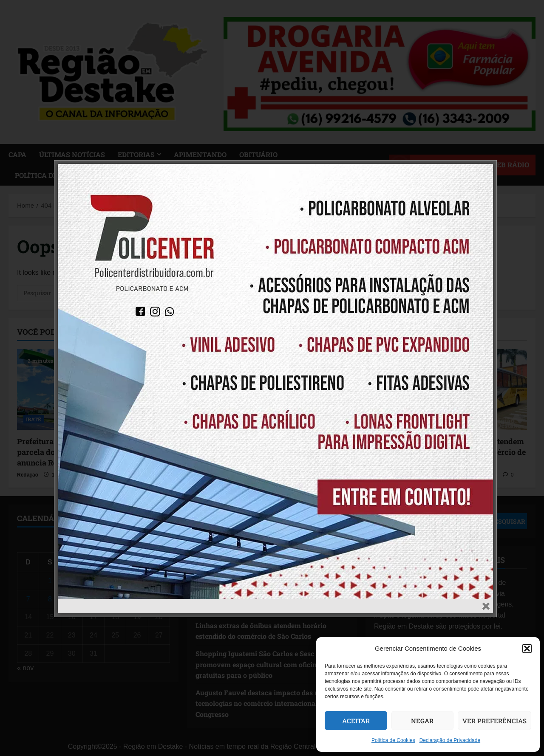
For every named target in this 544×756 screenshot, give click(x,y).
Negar (422, 721)
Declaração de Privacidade (450, 740)
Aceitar (356, 721)
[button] (527, 649)
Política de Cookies (393, 740)
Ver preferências (494, 721)
